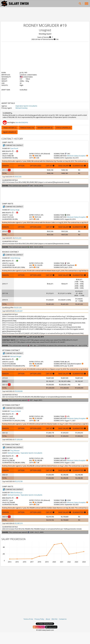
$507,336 (18, 177)
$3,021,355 (18, 308)
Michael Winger (16, 356)
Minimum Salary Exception (76, 156)
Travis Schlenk (16, 411)
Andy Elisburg (15, 258)
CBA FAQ (54, 619)
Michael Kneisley (22, 108)
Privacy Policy (39, 619)
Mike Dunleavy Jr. (17, 493)
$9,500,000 (19, 391)
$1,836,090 (19, 439)
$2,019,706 (19, 481)
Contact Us (63, 619)
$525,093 (18, 238)
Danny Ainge (15, 210)
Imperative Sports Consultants (26, 106)
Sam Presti (14, 148)
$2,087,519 (19, 523)
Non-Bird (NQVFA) (22, 122)
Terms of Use (28, 619)
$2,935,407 (19, 311)
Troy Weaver (15, 451)
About (48, 619)
